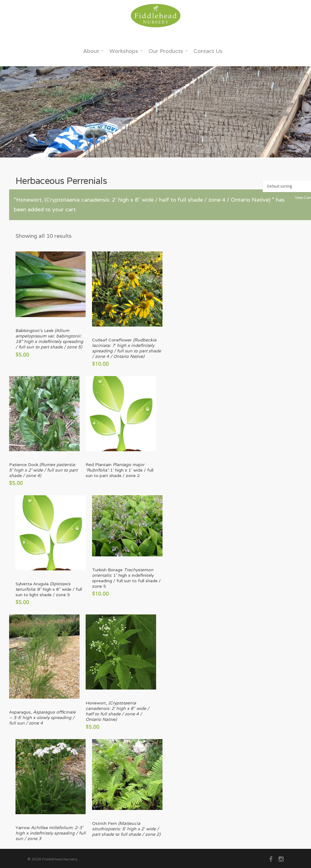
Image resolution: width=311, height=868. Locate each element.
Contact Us (208, 51)
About (94, 51)
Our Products (168, 51)
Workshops (126, 51)
